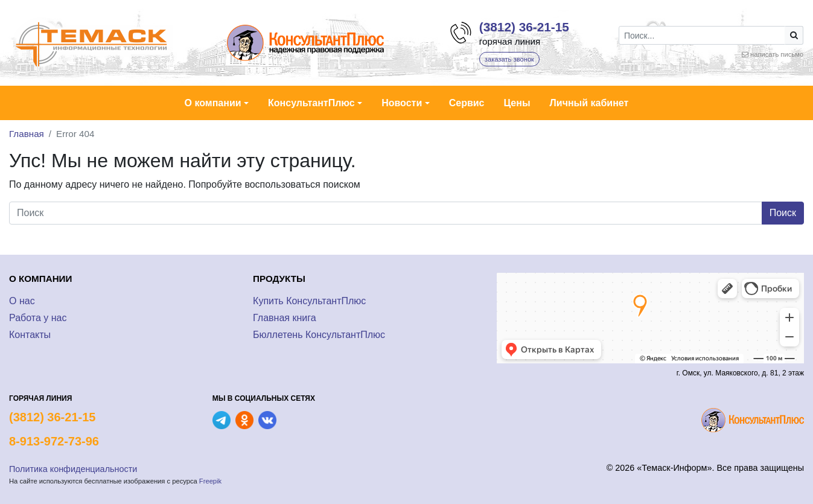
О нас (22, 301)
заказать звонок (509, 59)
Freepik (210, 481)
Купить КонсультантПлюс (309, 301)
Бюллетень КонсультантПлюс (319, 335)
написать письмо (777, 54)
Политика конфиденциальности (73, 469)
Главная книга (285, 318)
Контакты (30, 335)
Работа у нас (38, 318)
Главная (27, 134)
